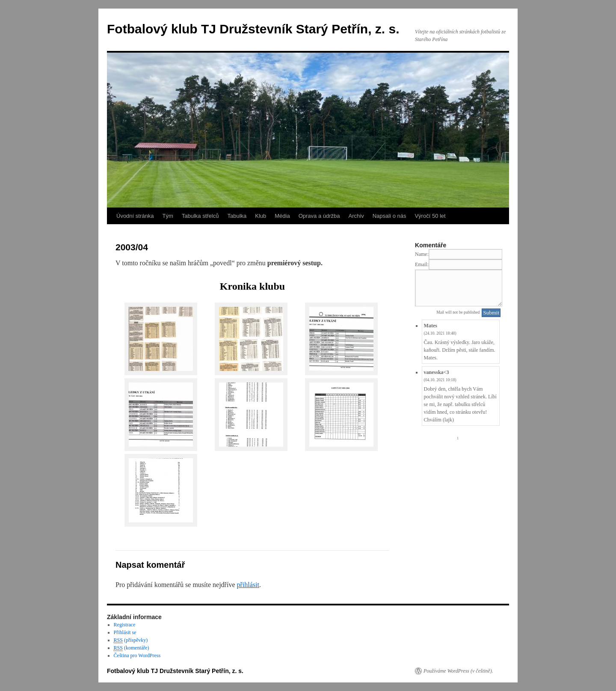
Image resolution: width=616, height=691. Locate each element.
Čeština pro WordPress (137, 655)
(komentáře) (132, 648)
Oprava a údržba (319, 216)
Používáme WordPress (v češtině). (458, 671)
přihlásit (248, 585)
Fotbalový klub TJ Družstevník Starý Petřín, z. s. (253, 29)
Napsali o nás (389, 216)
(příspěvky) (131, 640)
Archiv (356, 216)
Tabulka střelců (200, 216)
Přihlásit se (125, 632)
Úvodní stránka (135, 216)
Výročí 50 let (430, 216)
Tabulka (237, 216)
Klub (261, 216)
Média (282, 216)
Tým (167, 216)
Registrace (125, 625)
